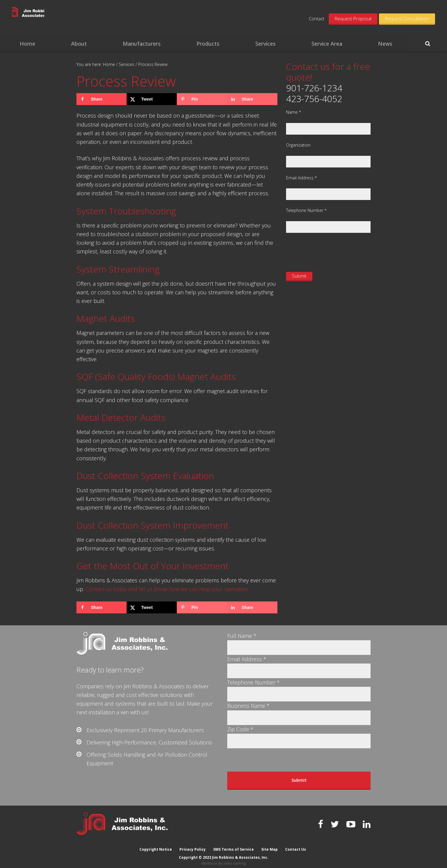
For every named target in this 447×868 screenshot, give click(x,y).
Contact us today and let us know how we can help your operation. (167, 589)
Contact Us (296, 845)
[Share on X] (152, 99)
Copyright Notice (155, 845)
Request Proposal (353, 19)
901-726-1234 (314, 88)
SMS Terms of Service (234, 845)
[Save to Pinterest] (202, 99)
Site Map (270, 845)
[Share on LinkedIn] (252, 99)
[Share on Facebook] (102, 99)
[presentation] (331, 252)
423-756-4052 (314, 99)
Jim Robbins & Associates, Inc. (57, 18)
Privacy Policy (192, 845)
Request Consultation (407, 19)
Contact (317, 19)
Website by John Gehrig (224, 859)
